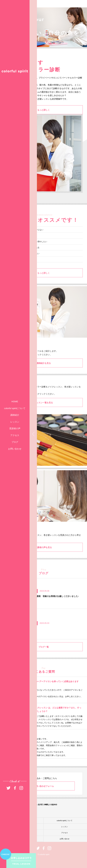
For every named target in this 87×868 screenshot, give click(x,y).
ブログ (15, 442)
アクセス (15, 435)
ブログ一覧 (44, 654)
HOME (15, 401)
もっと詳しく (44, 110)
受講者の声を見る (44, 554)
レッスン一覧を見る (44, 410)
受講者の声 (15, 428)
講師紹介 (15, 415)
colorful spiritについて (15, 408)
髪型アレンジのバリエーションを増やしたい (28, 249)
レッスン (15, 422)
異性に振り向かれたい (18, 266)
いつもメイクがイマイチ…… (21, 243)
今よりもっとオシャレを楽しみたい (24, 261)
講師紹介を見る (44, 370)
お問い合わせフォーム (44, 786)
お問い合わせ (15, 449)
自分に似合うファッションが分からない (26, 237)
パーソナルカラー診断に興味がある (24, 255)
